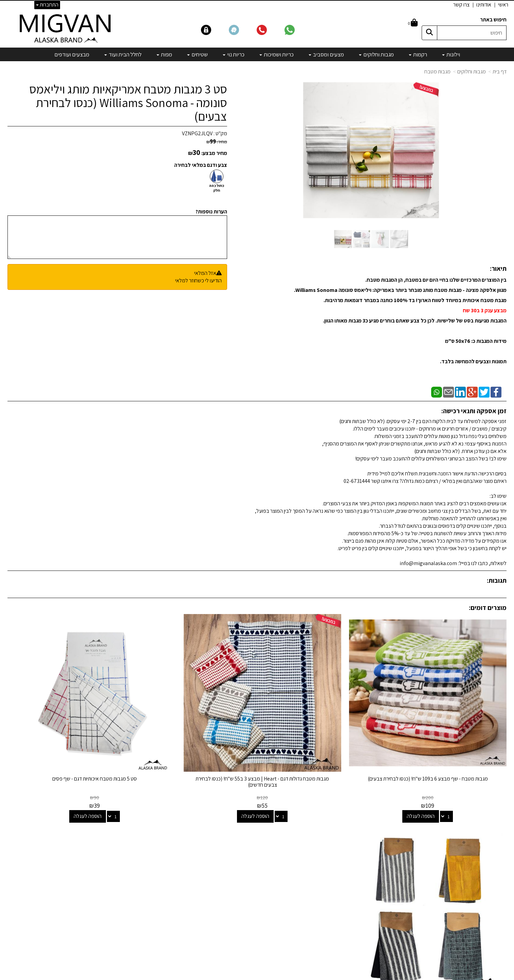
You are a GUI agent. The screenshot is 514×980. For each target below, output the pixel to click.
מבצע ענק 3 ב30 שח (484, 310)
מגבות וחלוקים (472, 72)
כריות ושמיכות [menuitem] (277, 54)
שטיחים (329, 885)
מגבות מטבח (437, 72)
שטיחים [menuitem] (197, 54)
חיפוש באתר (493, 20)
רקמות (330, 839)
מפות (332, 895)
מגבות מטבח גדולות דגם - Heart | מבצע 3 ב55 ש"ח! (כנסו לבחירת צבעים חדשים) (321, 741)
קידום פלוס (249, 975)
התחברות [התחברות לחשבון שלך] (47, 5)
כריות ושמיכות (323, 867)
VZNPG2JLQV (197, 133)
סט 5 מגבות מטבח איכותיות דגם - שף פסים (193, 738)
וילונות (331, 830)
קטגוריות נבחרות (314, 816)
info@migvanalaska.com (126, 848)
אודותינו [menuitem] (484, 5)
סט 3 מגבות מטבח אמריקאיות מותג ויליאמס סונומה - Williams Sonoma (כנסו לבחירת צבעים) (128, 102)
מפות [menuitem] (164, 54)
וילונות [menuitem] (451, 54)
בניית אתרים (231, 975)
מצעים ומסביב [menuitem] (326, 54)
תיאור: (498, 268)
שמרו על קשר (149, 816)
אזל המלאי (205, 273)
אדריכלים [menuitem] (497, 851)
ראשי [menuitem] (503, 5)
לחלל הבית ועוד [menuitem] (123, 54)
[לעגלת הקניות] (413, 23)
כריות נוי (329, 876)
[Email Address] (331, 925)
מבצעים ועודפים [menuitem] (72, 54)
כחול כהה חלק (217, 188)
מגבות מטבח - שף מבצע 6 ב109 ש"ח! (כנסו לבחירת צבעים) (448, 741)
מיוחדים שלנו (324, 904)
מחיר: (217, 142)
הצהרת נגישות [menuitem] (492, 859)
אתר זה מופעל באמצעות (257, 975)
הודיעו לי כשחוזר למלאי (198, 281)
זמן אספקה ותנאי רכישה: (474, 411)
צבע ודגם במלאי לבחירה (201, 165)
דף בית (500, 72)
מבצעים (329, 913)
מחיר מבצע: (214, 153)
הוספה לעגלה (441, 776)
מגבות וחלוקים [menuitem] (376, 54)
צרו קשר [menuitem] (461, 5)
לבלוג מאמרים (152, 932)
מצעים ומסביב (322, 857)
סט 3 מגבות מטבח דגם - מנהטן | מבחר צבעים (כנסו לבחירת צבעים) (66, 741)
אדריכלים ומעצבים (147, 950)
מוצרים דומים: (488, 608)
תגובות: (497, 580)
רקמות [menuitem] (418, 54)
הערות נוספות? (211, 212)
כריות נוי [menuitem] (234, 54)
